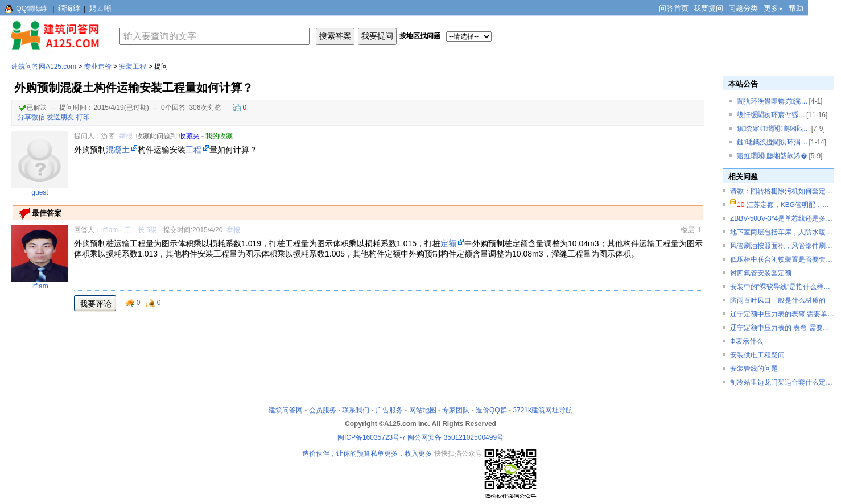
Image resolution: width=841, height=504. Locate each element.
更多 (774, 8)
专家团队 (456, 410)
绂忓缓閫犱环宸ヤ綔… (771, 115)
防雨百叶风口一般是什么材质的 (778, 300)
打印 (83, 117)
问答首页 (674, 8)
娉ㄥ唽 (100, 8)
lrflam (110, 230)
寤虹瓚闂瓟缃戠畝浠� (772, 156)
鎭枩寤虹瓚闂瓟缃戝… (774, 129)
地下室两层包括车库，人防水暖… (781, 232)
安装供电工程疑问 (757, 355)
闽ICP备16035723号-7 (372, 437)
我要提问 (708, 8)
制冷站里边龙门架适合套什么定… (781, 382)
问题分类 (743, 8)
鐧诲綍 (69, 8)
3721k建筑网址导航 (543, 410)
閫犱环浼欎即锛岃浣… (772, 101)
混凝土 (118, 150)
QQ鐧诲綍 (32, 9)
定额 (448, 243)
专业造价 (98, 67)
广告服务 (389, 410)
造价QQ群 (491, 410)
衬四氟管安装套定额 (761, 273)
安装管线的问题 (754, 369)
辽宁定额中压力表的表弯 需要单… (782, 314)
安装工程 (133, 67)
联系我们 (356, 410)
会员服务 (323, 410)
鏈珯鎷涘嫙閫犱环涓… (772, 142)
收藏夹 (189, 136)
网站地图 (423, 410)
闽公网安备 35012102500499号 (455, 437)
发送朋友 (60, 117)
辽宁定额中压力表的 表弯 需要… (780, 328)
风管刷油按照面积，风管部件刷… (781, 246)
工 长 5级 (141, 230)
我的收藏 (219, 136)
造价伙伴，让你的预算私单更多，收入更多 (367, 453)
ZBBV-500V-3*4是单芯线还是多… (781, 218)
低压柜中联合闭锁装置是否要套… (781, 259)
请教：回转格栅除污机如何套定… (781, 191)
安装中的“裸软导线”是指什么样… (780, 287)
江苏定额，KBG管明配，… (788, 205)
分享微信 (31, 117)
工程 (193, 150)
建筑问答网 (286, 410)
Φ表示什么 (747, 341)
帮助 (796, 8)
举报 (126, 136)
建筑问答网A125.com (44, 67)
